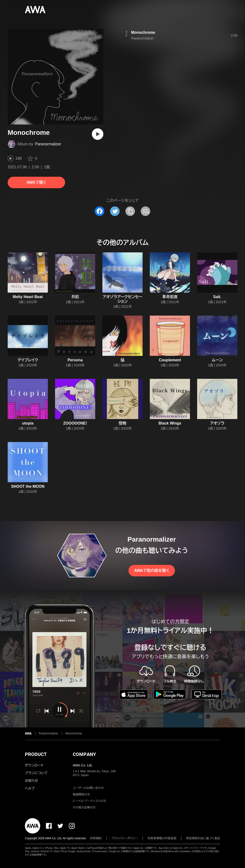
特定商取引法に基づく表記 (203, 838)
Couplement (170, 360)
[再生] (98, 134)
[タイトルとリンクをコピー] (130, 211)
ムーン (217, 360)
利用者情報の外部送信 (162, 838)
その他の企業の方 (84, 807)
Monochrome (143, 32)
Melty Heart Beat (28, 297)
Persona (75, 360)
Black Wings (170, 423)
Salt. (217, 297)
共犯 (75, 297)
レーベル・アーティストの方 (89, 801)
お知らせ (31, 781)
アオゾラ (217, 423)
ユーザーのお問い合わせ (88, 788)
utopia (28, 423)
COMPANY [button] (84, 754)
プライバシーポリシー (125, 838)
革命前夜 (170, 297)
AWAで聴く (36, 182)
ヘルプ (30, 788)
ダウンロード (34, 765)
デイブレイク (28, 360)
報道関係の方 (81, 794)
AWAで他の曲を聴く (152, 570)
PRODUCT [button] (36, 754)
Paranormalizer (48, 144)
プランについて (36, 773)
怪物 (122, 423)
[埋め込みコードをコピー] (145, 211)
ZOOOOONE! (75, 423)
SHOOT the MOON (28, 486)
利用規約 (96, 838)
